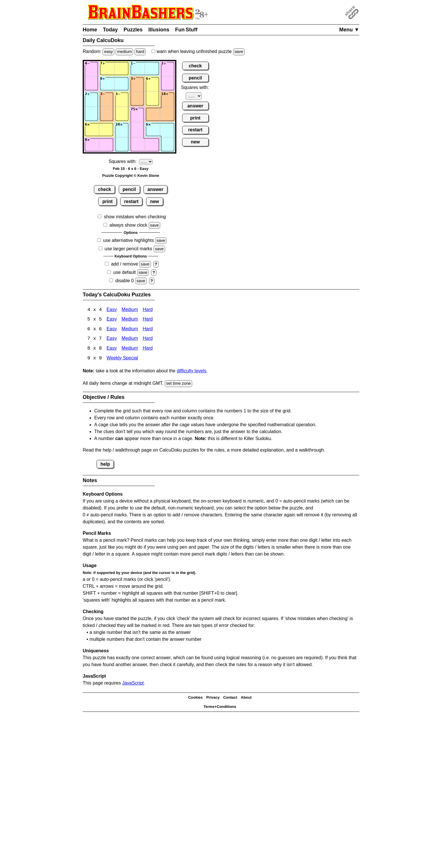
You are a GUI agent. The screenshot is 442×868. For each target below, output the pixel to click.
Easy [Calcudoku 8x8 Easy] (112, 349)
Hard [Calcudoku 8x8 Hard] (148, 349)
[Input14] (137, 69)
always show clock (129, 225)
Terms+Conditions (220, 707)
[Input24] (137, 84)
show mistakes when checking (135, 217)
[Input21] (91, 84)
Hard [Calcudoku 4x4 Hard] (148, 310)
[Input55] (152, 130)
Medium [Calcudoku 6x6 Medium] (130, 330)
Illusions (159, 30)
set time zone (179, 384)
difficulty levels (191, 372)
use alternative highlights (129, 240)
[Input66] (168, 145)
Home (90, 30)
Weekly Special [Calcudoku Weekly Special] (122, 359)
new (155, 201)
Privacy (213, 698)
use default (124, 272)
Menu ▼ (349, 30)
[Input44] (137, 114)
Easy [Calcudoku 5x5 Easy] (112, 320)
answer (155, 189)
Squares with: (123, 161)
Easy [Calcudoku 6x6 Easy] (112, 330)
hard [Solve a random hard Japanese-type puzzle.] (140, 52)
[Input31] (91, 99)
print (107, 201)
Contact (230, 698)
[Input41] (91, 114)
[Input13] (122, 69)
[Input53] (122, 130)
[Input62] (107, 145)
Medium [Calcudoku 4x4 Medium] (130, 310)
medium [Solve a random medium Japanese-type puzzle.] (124, 52)
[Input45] (152, 114)
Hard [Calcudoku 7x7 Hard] (148, 339)
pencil (129, 189)
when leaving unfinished (198, 51)
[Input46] (168, 114)
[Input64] (137, 145)
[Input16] (168, 69)
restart (131, 201)
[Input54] (137, 130)
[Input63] (122, 145)
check (104, 189)
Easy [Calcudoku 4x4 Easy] (112, 310)
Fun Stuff (186, 30)
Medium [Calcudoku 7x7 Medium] (130, 339)
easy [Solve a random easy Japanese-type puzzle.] (108, 52)
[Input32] (107, 99)
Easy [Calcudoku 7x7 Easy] (112, 339)
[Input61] (91, 145)
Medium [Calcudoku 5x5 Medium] (130, 320)
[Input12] (107, 69)
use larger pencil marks (128, 249)
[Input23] (122, 84)
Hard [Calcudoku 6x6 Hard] (148, 330)
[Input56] (168, 130)
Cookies (195, 698)
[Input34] (137, 99)
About (246, 698)
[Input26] (168, 84)
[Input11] (91, 69)
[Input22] (107, 84)
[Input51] (91, 130)
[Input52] (107, 130)
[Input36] (168, 99)
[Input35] (152, 99)
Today (110, 30)
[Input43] (122, 114)
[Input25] (152, 84)
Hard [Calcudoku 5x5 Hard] (148, 320)
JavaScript (133, 684)
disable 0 (124, 281)
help (105, 465)
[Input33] (122, 99)
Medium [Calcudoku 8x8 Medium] (130, 349)
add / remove (124, 264)
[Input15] (152, 69)
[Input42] (107, 114)
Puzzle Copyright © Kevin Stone (131, 176)
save (239, 52)
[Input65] (152, 145)
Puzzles (133, 30)
